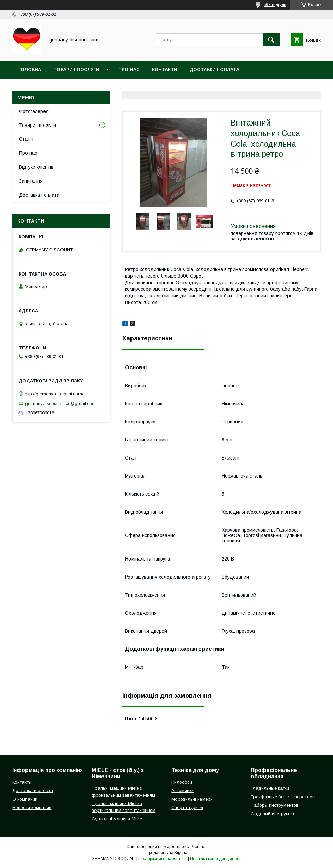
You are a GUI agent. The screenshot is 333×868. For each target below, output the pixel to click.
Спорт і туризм (187, 808)
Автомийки (182, 791)
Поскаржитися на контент (163, 859)
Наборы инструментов (275, 805)
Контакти (165, 70)
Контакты (22, 782)
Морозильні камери (192, 799)
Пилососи (182, 782)
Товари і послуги (76, 70)
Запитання (31, 181)
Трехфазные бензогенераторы (283, 797)
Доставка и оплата (33, 791)
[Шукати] (271, 40)
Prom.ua (199, 847)
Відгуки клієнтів (36, 167)
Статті (26, 139)
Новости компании (32, 808)
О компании (25, 799)
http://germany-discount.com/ (54, 394)
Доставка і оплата (39, 195)
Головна (30, 70)
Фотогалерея (34, 111)
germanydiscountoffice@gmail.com (60, 403)
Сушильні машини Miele (117, 819)
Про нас (129, 70)
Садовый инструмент (273, 814)
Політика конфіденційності (216, 859)
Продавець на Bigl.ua (166, 853)
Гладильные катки (270, 788)
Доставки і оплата (214, 70)
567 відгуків (275, 5)
